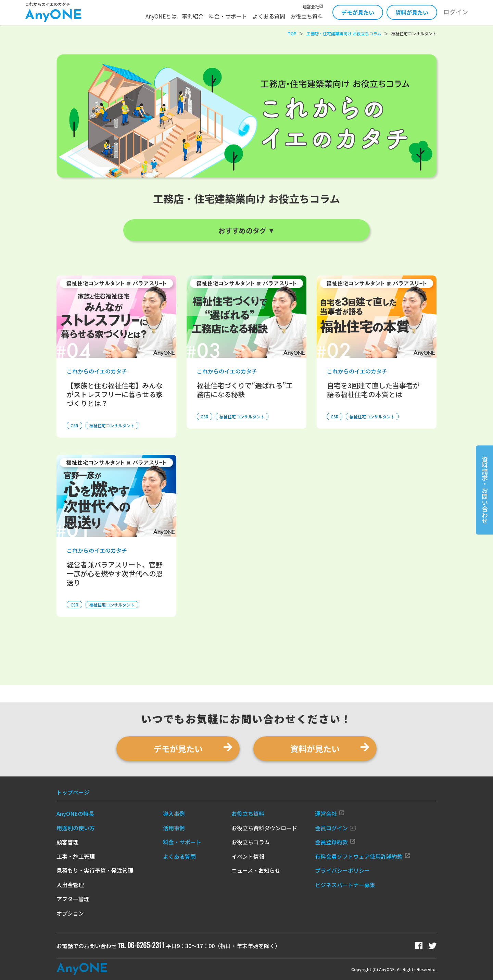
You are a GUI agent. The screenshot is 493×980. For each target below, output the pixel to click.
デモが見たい (358, 12)
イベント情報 (248, 856)
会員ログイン (335, 828)
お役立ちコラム (251, 842)
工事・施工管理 (76, 856)
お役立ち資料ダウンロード (264, 828)
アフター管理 (73, 899)
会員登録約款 (335, 842)
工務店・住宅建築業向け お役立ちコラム (344, 33)
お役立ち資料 (307, 16)
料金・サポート (228, 16)
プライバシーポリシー (342, 870)
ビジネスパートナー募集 (345, 885)
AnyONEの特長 (75, 813)
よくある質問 (269, 16)
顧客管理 (67, 842)
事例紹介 (193, 16)
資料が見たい (412, 12)
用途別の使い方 (76, 828)
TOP (292, 33)
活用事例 (174, 828)
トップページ (73, 792)
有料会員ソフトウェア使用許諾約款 (363, 856)
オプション (70, 913)
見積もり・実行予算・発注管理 (95, 870)
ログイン (456, 12)
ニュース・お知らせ (256, 870)
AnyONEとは (161, 16)
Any (82, 969)
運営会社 (313, 6)
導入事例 (174, 813)
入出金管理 (70, 885)
